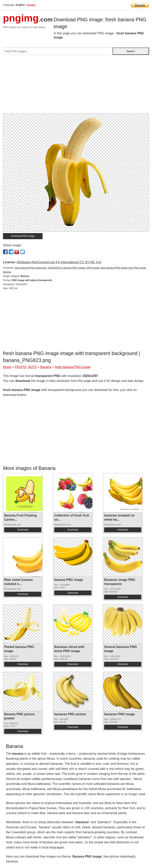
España (31, 5)
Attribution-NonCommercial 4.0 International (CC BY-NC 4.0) (59, 262)
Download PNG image (23, 236)
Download (23, 530)
